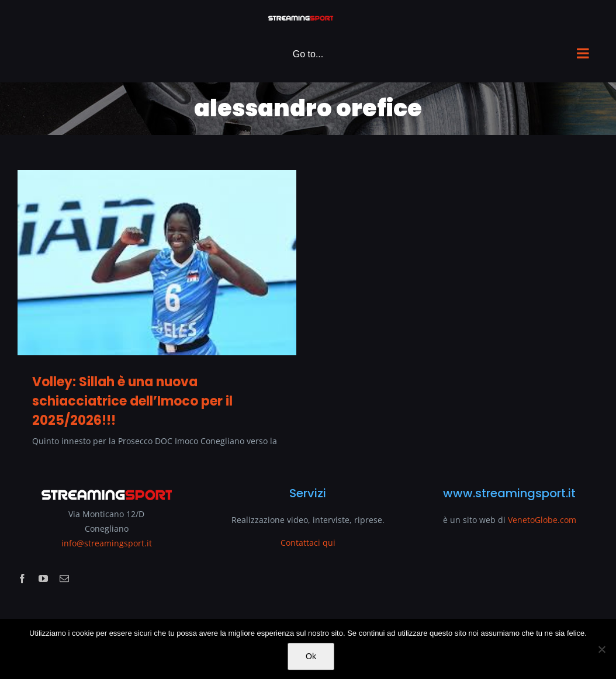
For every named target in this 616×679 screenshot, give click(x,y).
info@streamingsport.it (107, 543)
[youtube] (43, 578)
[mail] (64, 578)
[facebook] (22, 578)
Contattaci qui (308, 543)
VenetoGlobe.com (542, 520)
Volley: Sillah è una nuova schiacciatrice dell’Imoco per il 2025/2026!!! (132, 401)
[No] (601, 649)
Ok (311, 656)
